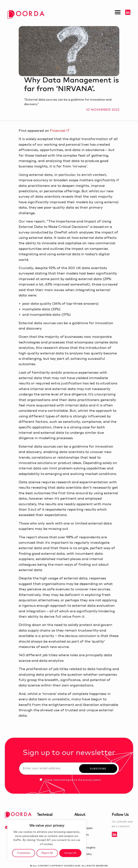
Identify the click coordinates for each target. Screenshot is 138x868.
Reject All (47, 853)
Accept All (70, 853)
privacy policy (92, 780)
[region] (47, 840)
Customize (24, 853)
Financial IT (60, 131)
